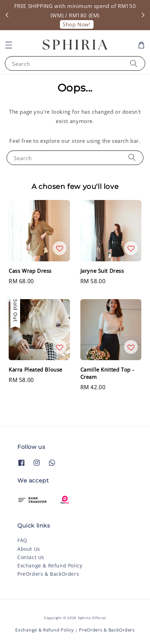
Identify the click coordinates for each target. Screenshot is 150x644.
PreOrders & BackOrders (48, 574)
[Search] (134, 63)
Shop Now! (77, 24)
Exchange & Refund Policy (50, 565)
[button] (9, 45)
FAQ (22, 540)
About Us (29, 549)
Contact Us (31, 557)
